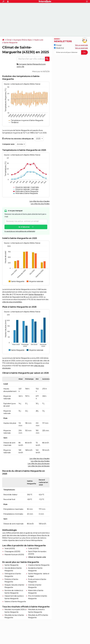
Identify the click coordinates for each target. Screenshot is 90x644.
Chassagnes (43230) (12, 551)
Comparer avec (8, 144)
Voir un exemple (82, 45)
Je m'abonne (24, 227)
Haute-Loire (39, 40)
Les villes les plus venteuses (39, 466)
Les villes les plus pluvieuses (39, 464)
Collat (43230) (33, 548)
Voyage (58, 45)
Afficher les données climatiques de (18, 139)
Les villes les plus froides (40, 204)
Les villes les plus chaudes (40, 201)
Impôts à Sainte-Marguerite (39, 565)
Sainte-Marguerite (10, 43)
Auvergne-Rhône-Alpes (23, 40)
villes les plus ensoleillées (12, 302)
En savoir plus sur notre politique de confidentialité (20, 231)
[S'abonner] (71, 52)
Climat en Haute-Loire (37, 557)
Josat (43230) (10, 548)
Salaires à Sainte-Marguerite (15, 602)
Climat (9, 40)
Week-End (59, 48)
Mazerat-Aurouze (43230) (14, 555)
